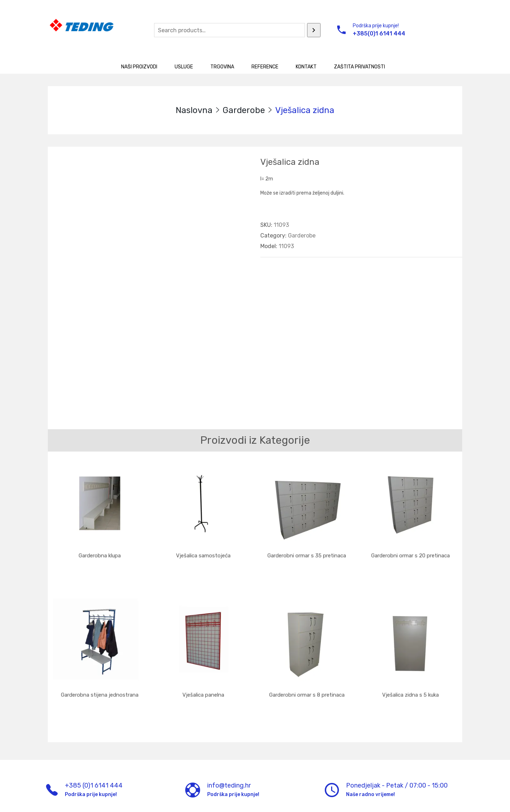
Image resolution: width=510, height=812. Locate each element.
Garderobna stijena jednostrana (100, 674)
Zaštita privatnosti (359, 67)
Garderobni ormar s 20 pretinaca (410, 552)
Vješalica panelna (203, 674)
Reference (265, 67)
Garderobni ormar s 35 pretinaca (307, 552)
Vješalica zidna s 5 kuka (410, 674)
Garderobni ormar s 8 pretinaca (307, 674)
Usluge (184, 67)
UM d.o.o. (176, 801)
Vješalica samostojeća (203, 552)
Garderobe (244, 110)
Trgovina (222, 67)
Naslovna (194, 110)
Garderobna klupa (100, 552)
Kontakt (306, 67)
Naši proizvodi (139, 67)
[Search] (314, 30)
